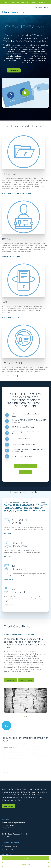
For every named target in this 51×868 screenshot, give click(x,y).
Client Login (38, 7)
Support (47, 7)
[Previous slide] (3, 782)
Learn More (14, 70)
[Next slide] (9, 782)
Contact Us (26, 481)
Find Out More (26, 689)
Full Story (10, 689)
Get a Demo (25, 858)
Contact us (9, 806)
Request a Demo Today (26, 475)
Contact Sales (26, 865)
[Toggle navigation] (46, 13)
